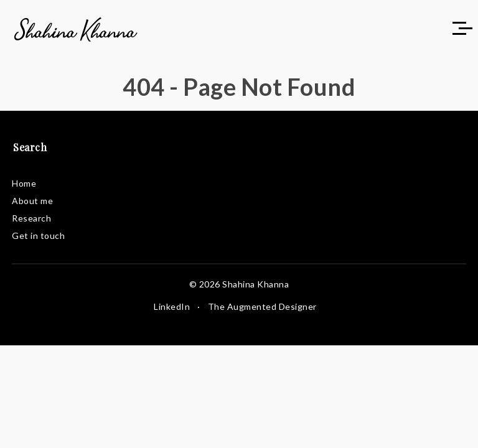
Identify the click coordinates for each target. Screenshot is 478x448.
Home (24, 183)
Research (31, 218)
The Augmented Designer (262, 306)
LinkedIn (172, 306)
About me (32, 201)
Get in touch (38, 236)
